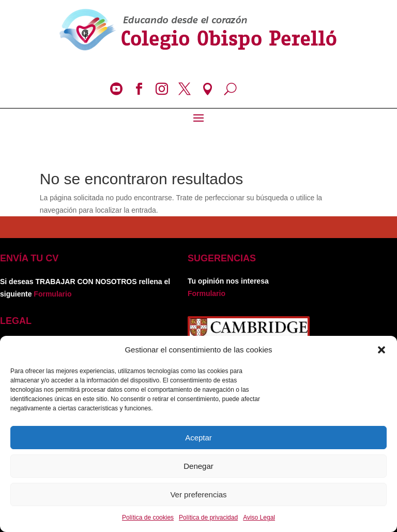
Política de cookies (148, 518)
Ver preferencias (198, 494)
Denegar (198, 466)
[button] (381, 350)
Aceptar (198, 438)
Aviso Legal (259, 518)
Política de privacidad (208, 518)
